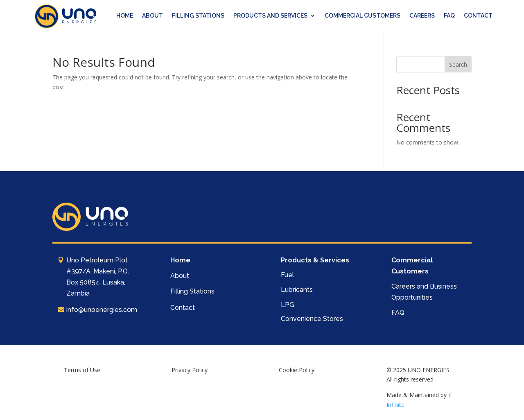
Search (458, 64)
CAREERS (422, 16)
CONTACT (478, 16)
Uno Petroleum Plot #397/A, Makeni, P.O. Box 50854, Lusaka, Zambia (98, 277)
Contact (183, 308)
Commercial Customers (412, 266)
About (180, 276)
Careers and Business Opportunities (424, 292)
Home (180, 260)
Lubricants (297, 290)
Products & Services (315, 260)
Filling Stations (192, 291)
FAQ (449, 16)
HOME (125, 16)
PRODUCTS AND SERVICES (270, 16)
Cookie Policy (297, 370)
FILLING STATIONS (198, 16)
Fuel (287, 275)
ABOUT (152, 16)
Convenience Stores (312, 319)
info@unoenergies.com (102, 310)
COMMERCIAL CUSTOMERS (363, 16)
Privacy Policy (190, 370)
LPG (288, 305)
